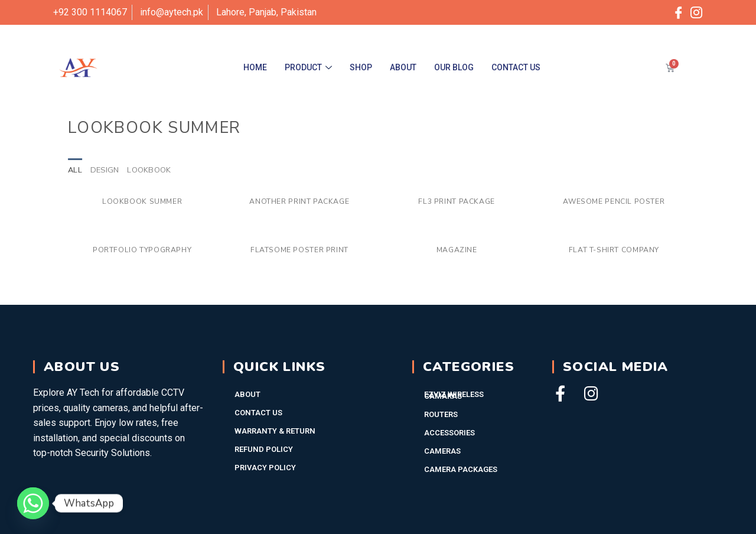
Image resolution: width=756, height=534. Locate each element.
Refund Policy (264, 449)
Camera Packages (461, 469)
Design (105, 170)
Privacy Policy (265, 468)
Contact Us (516, 67)
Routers (441, 414)
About (403, 67)
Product (308, 67)
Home (255, 67)
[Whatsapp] (33, 503)
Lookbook (149, 170)
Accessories (449, 433)
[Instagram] (696, 12)
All (75, 170)
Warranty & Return (275, 431)
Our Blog (454, 67)
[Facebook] (679, 12)
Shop (361, 67)
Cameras (442, 451)
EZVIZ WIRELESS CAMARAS (454, 395)
